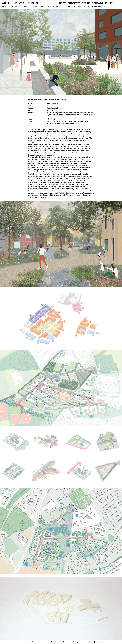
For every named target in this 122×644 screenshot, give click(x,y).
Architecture (31, 7)
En (112, 3)
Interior (67, 7)
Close (91, 642)
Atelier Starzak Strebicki (20, 3)
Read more (99, 642)
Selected (7, 7)
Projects (74, 3)
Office (86, 3)
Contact (97, 3)
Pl (107, 3)
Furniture (77, 7)
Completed (18, 7)
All (108, 7)
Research (88, 7)
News (63, 3)
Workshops (99, 7)
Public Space (45, 7)
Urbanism (57, 7)
